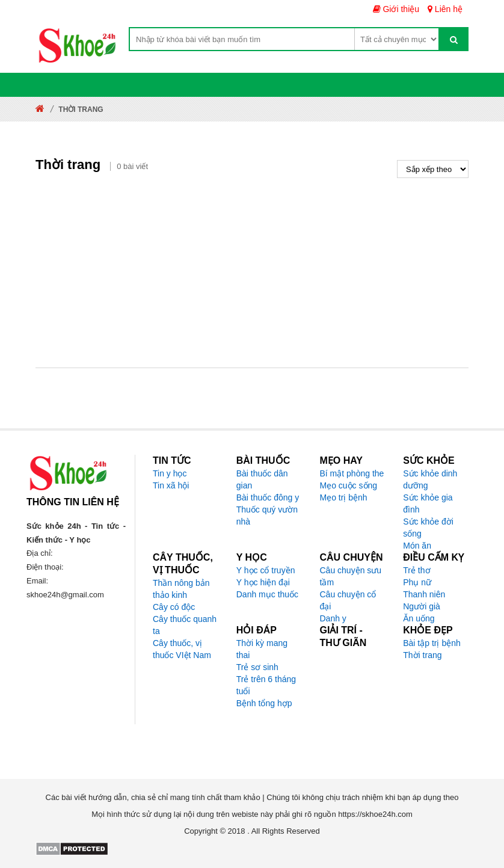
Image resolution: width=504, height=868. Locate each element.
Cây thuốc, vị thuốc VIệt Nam (182, 649)
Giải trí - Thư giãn (343, 636)
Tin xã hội (171, 485)
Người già (422, 606)
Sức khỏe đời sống (428, 528)
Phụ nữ (417, 582)
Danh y (333, 618)
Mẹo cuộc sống (349, 485)
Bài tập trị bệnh (432, 643)
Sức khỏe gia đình (428, 503)
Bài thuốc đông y (268, 497)
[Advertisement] (252, 268)
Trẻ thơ (416, 570)
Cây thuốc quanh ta (185, 625)
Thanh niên (424, 594)
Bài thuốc (263, 460)
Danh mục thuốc (267, 594)
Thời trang (422, 655)
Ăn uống (419, 618)
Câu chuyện (352, 557)
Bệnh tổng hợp (264, 703)
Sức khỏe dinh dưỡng (430, 479)
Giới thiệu (396, 9)
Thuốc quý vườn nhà (267, 516)
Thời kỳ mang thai (262, 649)
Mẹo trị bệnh (344, 497)
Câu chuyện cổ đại (348, 600)
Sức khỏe (429, 460)
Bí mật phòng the (352, 473)
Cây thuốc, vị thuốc (183, 564)
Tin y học (170, 473)
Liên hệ (445, 9)
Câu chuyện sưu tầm (351, 576)
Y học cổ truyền (266, 570)
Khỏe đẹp (428, 630)
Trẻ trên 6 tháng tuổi (266, 685)
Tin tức (172, 460)
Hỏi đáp (257, 630)
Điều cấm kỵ (433, 557)
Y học (252, 557)
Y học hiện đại (263, 582)
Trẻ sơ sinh (257, 667)
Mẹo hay (342, 460)
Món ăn (417, 546)
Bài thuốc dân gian (262, 479)
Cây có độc (174, 607)
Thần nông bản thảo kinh (181, 589)
